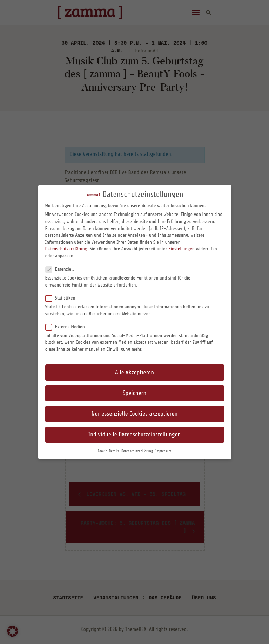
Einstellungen (181, 249)
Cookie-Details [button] (108, 451)
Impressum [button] (163, 451)
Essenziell (62, 269)
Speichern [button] (134, 393)
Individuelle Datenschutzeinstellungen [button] (135, 435)
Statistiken (63, 298)
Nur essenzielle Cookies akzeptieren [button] (134, 414)
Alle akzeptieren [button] (134, 372)
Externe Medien (68, 327)
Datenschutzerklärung (66, 249)
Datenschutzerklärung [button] (137, 451)
